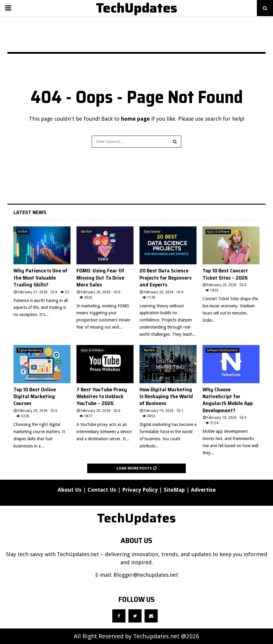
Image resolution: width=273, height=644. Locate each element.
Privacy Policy (140, 490)
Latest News (30, 212)
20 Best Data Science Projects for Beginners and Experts (165, 278)
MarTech (86, 232)
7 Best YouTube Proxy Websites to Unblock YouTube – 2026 (102, 397)
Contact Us (102, 490)
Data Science (152, 232)
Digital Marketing (30, 350)
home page (135, 119)
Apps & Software (218, 232)
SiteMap (174, 490)
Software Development (222, 350)
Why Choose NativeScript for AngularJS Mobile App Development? (228, 400)
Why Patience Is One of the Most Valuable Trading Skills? (40, 278)
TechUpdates (136, 8)
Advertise (203, 490)
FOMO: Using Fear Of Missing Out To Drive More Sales (100, 278)
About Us (70, 490)
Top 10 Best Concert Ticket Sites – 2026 (225, 274)
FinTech (23, 232)
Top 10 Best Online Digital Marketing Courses (35, 397)
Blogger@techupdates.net (146, 575)
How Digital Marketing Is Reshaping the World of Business (166, 397)
